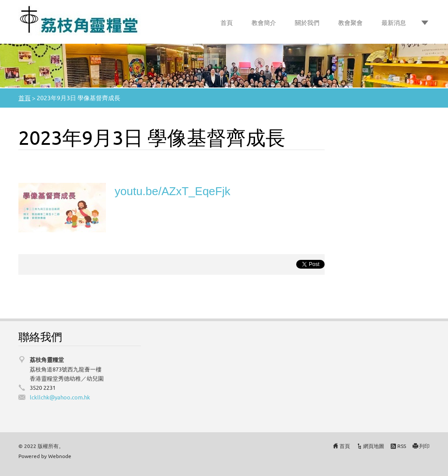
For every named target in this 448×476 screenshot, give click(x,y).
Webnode (60, 456)
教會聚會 (350, 22)
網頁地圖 (374, 446)
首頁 (227, 22)
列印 (424, 446)
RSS (402, 446)
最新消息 (394, 22)
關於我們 (307, 22)
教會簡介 (264, 22)
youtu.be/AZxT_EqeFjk (172, 191)
